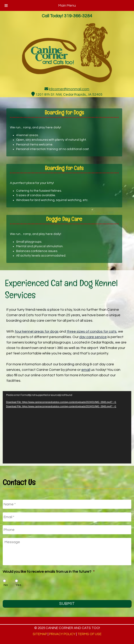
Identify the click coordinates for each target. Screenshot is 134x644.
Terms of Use (89, 634)
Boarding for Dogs (64, 112)
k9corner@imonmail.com (69, 89)
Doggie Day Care (64, 219)
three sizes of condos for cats (92, 331)
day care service (93, 337)
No (6, 585)
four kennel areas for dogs (37, 331)
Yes (18, 585)
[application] (67, 427)
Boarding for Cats (64, 168)
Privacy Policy (62, 634)
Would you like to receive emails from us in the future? (49, 572)
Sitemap (40, 634)
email (86, 370)
